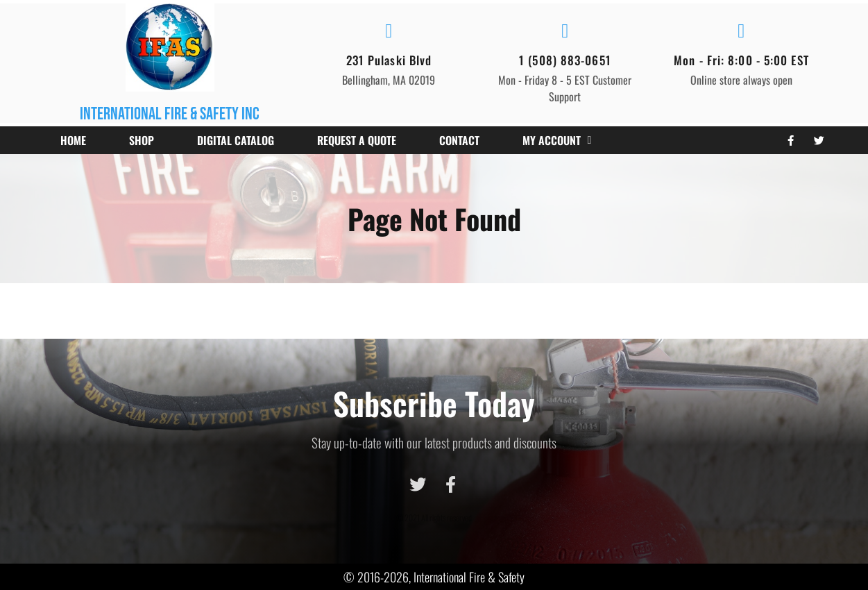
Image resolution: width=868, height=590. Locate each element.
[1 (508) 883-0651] (565, 31)
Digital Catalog (236, 140)
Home (73, 140)
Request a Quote (357, 140)
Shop (142, 140)
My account (557, 140)
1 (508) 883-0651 (565, 60)
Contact (459, 140)
